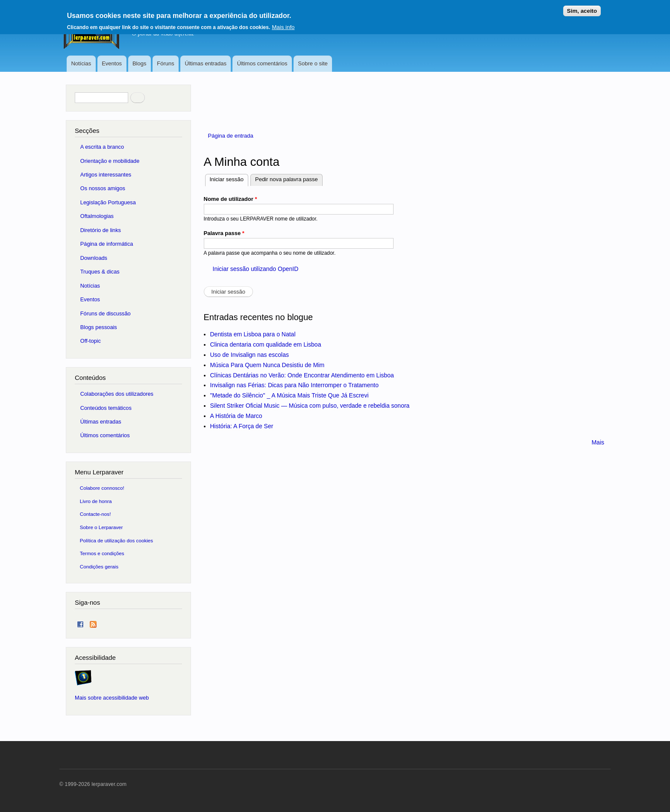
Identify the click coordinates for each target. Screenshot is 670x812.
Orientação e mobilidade (110, 161)
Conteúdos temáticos (106, 408)
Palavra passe (224, 233)
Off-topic (91, 341)
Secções (87, 131)
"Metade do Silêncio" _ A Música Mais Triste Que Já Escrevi (289, 395)
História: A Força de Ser (242, 426)
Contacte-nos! (96, 514)
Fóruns (165, 63)
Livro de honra (96, 501)
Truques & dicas (100, 272)
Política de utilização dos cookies (117, 540)
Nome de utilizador (231, 199)
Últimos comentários (262, 63)
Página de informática (107, 244)
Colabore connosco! (102, 488)
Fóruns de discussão (106, 313)
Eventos (112, 63)
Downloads (94, 258)
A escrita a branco (102, 147)
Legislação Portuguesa (108, 202)
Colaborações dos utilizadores (117, 394)
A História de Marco (236, 416)
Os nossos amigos (103, 188)
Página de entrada (231, 136)
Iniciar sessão (229, 178)
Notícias (81, 63)
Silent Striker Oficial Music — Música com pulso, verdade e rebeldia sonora (310, 406)
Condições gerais (99, 566)
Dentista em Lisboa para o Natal (253, 334)
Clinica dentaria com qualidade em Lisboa (266, 344)
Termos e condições (102, 553)
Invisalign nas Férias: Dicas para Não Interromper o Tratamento (295, 385)
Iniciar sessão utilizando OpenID (256, 269)
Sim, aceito (582, 11)
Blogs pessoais (99, 327)
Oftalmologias (97, 216)
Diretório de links (101, 230)
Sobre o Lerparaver (101, 527)
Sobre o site (313, 63)
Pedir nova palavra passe (287, 179)
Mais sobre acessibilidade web (112, 698)
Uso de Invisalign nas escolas (250, 355)
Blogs (140, 63)
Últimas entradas (206, 63)
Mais (598, 442)
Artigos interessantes (106, 175)
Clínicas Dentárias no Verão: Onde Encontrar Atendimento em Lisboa (302, 375)
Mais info (283, 27)
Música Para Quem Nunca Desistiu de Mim (267, 365)
